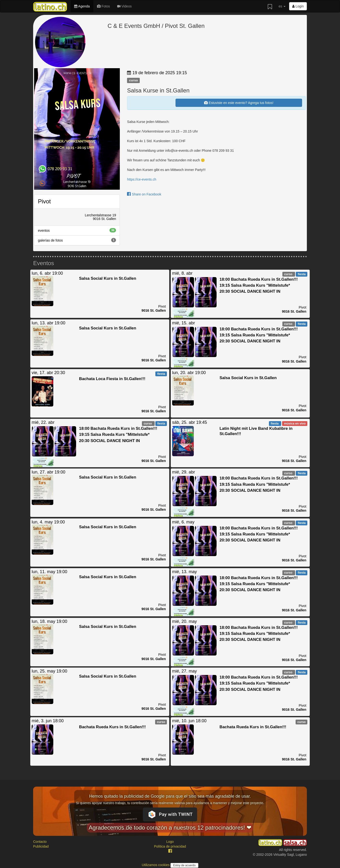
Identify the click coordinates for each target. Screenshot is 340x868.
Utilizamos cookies (156, 865)
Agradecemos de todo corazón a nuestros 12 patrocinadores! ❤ (170, 828)
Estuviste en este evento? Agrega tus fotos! (239, 103)
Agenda (82, 6)
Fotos (103, 6)
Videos (124, 6)
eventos (77, 230)
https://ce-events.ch (142, 179)
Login (298, 6)
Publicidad (41, 846)
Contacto (40, 842)
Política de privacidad (170, 846)
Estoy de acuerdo (184, 865)
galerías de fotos (77, 240)
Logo (170, 842)
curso (133, 80)
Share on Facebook (144, 194)
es (282, 6)
